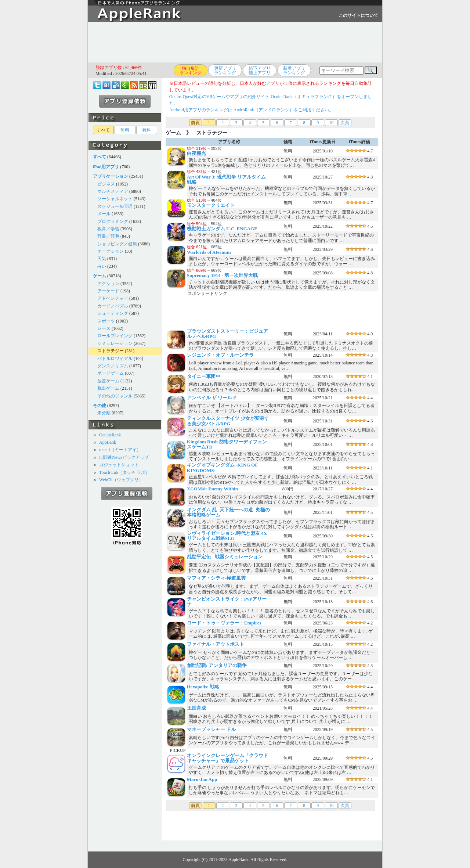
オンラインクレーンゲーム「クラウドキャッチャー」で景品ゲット (227, 758)
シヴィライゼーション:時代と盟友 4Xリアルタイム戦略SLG (227, 536)
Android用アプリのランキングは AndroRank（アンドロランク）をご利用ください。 (251, 110)
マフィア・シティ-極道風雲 (216, 578)
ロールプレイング (115, 336)
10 (331, 123)
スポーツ (106, 321)
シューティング (113, 313)
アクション (108, 284)
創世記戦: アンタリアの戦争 (217, 665)
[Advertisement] (235, 42)
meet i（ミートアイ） (120, 450)
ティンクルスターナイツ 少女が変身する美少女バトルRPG (228, 421)
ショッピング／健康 (117, 244)
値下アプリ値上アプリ (260, 71)
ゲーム (173, 133)
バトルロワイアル (115, 359)
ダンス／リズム (113, 366)
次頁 (345, 123)
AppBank (108, 442)
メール (104, 214)
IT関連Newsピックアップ (124, 457)
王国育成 (196, 708)
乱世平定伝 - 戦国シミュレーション (225, 557)
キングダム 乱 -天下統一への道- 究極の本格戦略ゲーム (228, 512)
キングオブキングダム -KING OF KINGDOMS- (222, 467)
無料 (125, 130)
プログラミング (113, 221)
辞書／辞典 (108, 236)
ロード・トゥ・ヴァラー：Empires (224, 623)
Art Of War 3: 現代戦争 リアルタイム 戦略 (226, 179)
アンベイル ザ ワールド (212, 398)
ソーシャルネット (115, 199)
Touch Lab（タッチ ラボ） (124, 472)
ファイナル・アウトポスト (216, 644)
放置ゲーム (108, 381)
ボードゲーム (111, 373)
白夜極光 (196, 153)
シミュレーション (115, 343)
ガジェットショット (119, 465)
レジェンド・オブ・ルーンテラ (220, 355)
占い (102, 266)
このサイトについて (358, 15)
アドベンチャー (113, 298)
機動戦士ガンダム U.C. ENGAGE (222, 229)
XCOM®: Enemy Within (212, 489)
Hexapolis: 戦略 (203, 687)
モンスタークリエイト (211, 205)
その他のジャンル (115, 396)
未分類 (104, 413)
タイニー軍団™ (204, 376)
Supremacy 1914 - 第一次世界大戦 (223, 275)
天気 (102, 259)
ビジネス (106, 184)
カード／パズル (113, 306)
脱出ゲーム (108, 388)
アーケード (108, 291)
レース (104, 328)
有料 (147, 130)
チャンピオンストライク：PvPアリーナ (227, 602)
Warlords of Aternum (209, 252)
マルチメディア (113, 191)
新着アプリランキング (294, 71)
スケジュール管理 (115, 206)
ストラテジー (111, 351)
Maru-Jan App (202, 779)
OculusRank (110, 435)
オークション (111, 251)
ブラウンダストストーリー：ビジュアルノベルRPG (227, 334)
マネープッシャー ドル (211, 729)
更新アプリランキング (225, 71)
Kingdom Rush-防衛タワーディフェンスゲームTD (227, 444)
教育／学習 (108, 229)
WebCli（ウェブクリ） (121, 480)
